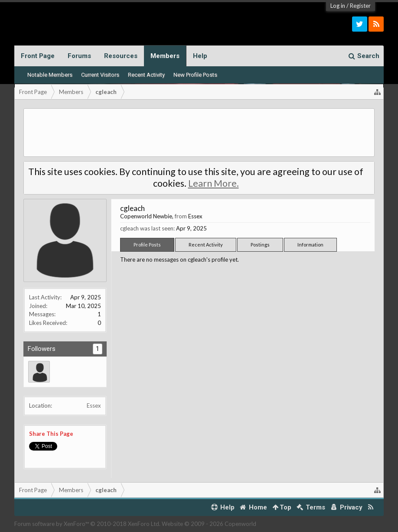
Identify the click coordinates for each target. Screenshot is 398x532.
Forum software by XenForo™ (87, 524)
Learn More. (214, 183)
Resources (121, 56)
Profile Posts (147, 245)
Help (200, 56)
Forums (79, 56)
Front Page (38, 56)
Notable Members (50, 75)
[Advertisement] (199, 133)
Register (360, 6)
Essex (94, 405)
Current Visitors (100, 75)
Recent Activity (146, 75)
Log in (338, 6)
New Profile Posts (195, 75)
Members (165, 56)
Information (310, 245)
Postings (260, 245)
